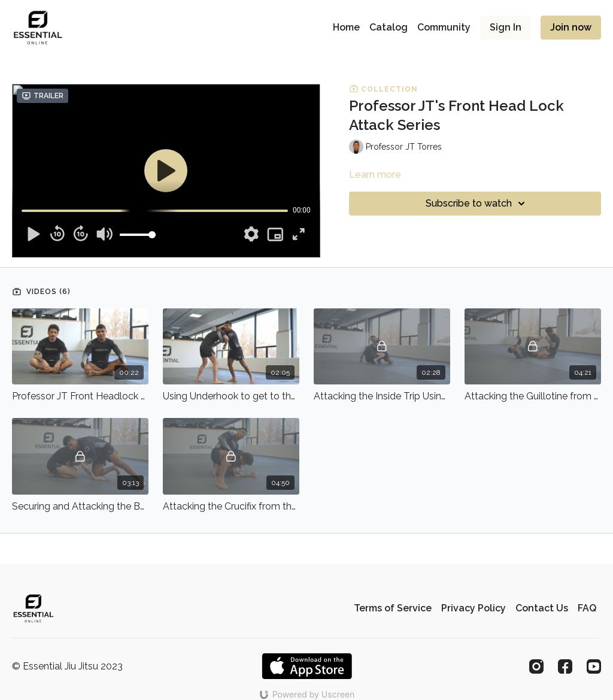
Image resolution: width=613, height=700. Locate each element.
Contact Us (542, 608)
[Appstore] (307, 666)
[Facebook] (565, 666)
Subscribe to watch (477, 204)
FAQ (587, 608)
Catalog (389, 27)
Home (346, 27)
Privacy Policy (474, 608)
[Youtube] (594, 666)
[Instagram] (536, 666)
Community (444, 27)
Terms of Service (393, 608)
